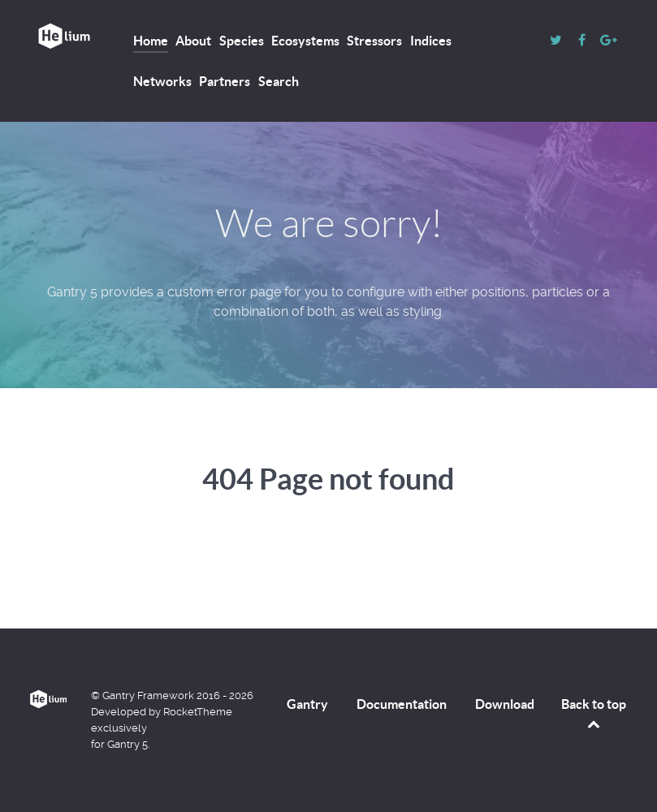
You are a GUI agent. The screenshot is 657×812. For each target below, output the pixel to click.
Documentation (402, 704)
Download (505, 704)
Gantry (307, 704)
